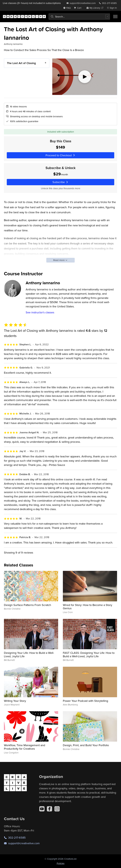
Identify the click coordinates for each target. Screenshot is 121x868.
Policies (61, 863)
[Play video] (85, 77)
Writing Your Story (15, 701)
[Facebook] (49, 809)
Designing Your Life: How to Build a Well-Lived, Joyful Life (29, 655)
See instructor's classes (40, 312)
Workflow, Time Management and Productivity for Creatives (24, 747)
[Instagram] (57, 809)
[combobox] (79, 17)
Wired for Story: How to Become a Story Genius (88, 607)
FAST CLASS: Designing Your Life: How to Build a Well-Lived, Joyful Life (89, 655)
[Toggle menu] (115, 17)
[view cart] (78, 8)
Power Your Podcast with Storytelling (85, 701)
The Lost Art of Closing (21, 63)
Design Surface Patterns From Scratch (27, 605)
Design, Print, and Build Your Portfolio (86, 745)
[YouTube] (42, 809)
